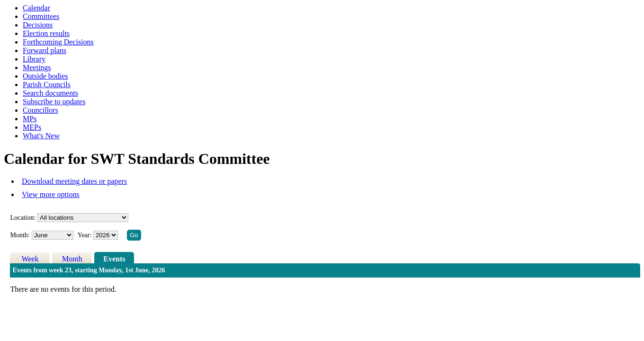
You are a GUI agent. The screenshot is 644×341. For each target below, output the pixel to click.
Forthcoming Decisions (58, 42)
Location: (23, 218)
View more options (51, 194)
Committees (41, 16)
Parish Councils (47, 85)
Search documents (50, 93)
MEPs (32, 127)
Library (34, 59)
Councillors (40, 110)
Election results (46, 33)
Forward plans (45, 50)
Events (114, 259)
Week (30, 259)
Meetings (37, 67)
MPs (30, 119)
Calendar (36, 8)
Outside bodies (45, 76)
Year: (85, 235)
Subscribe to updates (54, 102)
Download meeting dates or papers (74, 181)
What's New (41, 136)
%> (83, 218)
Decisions (38, 25)
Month (72, 259)
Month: (20, 235)
